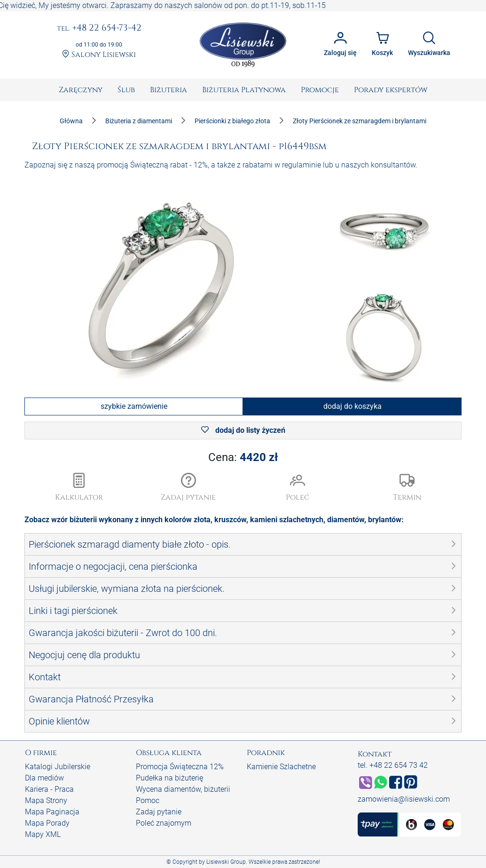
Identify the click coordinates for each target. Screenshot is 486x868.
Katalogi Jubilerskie (58, 767)
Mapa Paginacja (52, 812)
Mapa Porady (47, 823)
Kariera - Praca (49, 789)
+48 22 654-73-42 (99, 28)
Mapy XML (43, 834)
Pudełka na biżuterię (169, 778)
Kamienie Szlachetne (281, 767)
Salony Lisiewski (99, 55)
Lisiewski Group (226, 862)
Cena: (243, 457)
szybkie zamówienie (134, 406)
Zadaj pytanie (159, 812)
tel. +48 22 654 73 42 (393, 765)
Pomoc (148, 800)
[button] (189, 488)
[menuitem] (81, 90)
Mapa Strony (46, 800)
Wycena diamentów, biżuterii (183, 789)
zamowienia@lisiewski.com (404, 799)
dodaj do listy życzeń (243, 430)
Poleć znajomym (164, 823)
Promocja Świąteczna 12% (180, 767)
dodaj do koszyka (353, 406)
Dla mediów (44, 778)
